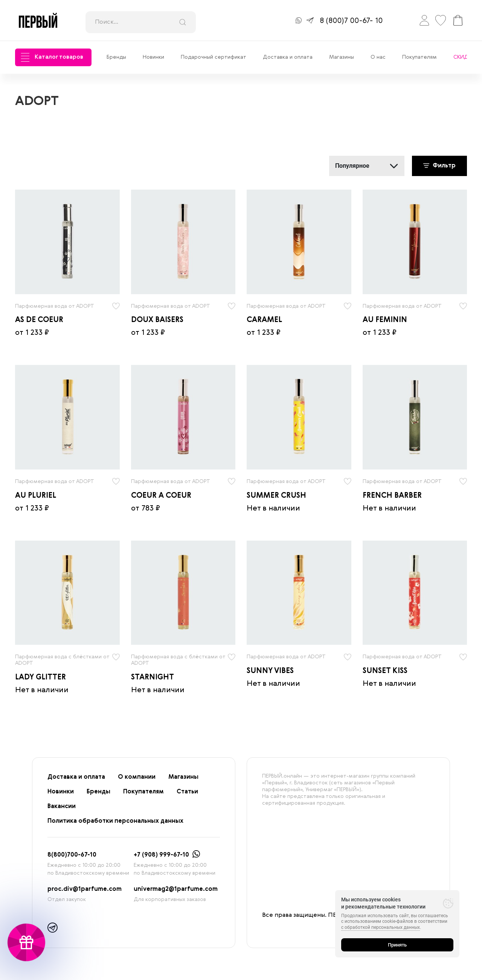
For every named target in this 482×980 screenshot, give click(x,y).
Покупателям (419, 57)
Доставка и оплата (288, 57)
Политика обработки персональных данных (115, 821)
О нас (378, 57)
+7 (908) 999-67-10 (161, 855)
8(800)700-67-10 (72, 855)
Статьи (187, 792)
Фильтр (439, 166)
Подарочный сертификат (214, 57)
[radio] (67, 242)
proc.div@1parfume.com (85, 889)
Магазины (342, 57)
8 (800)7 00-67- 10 (351, 21)
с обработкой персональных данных (381, 927)
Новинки (153, 57)
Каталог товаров (52, 57)
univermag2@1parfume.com (176, 889)
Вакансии (62, 807)
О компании (137, 777)
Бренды (116, 57)
